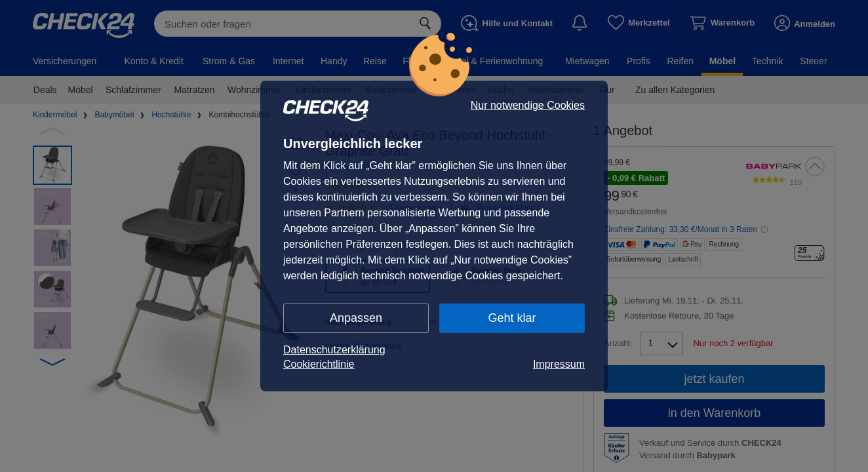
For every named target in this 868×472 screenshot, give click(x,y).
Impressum (559, 364)
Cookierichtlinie (319, 364)
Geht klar (512, 318)
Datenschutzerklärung (334, 350)
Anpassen (356, 318)
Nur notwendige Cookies (528, 106)
